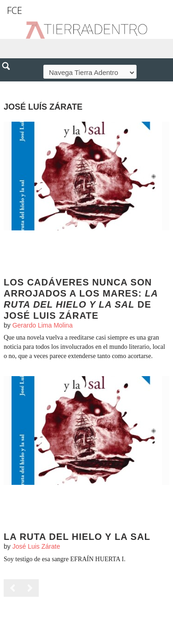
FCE (15, 10)
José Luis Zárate (36, 546)
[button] (9, 86)
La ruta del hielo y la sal (77, 537)
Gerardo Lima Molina (43, 325)
